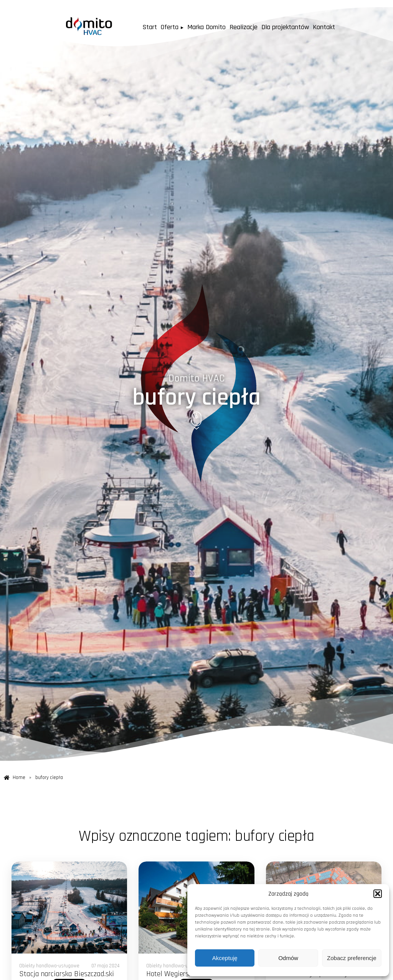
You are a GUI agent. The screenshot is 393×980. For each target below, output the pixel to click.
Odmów (288, 958)
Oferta (166, 27)
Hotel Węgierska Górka (180, 974)
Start (140, 27)
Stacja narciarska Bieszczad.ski (67, 974)
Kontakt (334, 27)
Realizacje (248, 27)
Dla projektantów (292, 27)
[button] (378, 894)
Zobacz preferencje (352, 958)
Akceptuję (225, 958)
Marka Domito (207, 27)
